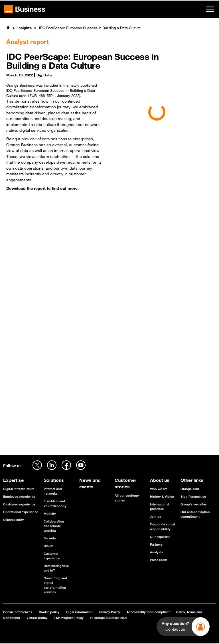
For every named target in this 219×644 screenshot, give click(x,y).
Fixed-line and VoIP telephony (55, 503)
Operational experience (21, 512)
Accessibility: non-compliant (148, 612)
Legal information (79, 612)
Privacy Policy (110, 612)
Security (50, 538)
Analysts (157, 552)
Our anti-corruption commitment (195, 514)
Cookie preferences (18, 612)
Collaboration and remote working (54, 526)
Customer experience (19, 504)
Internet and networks (53, 491)
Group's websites (194, 504)
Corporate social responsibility (162, 526)
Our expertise (160, 537)
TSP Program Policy (69, 618)
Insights (25, 28)
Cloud (48, 546)
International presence (160, 506)
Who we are (159, 489)
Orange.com (190, 489)
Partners (156, 544)
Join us (156, 516)
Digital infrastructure (19, 489)
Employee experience (19, 496)
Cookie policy (49, 612)
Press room (159, 560)
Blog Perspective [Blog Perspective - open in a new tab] (193, 496)
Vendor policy (37, 618)
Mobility (50, 514)
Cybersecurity (14, 520)
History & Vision (162, 496)
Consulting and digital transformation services (55, 585)
